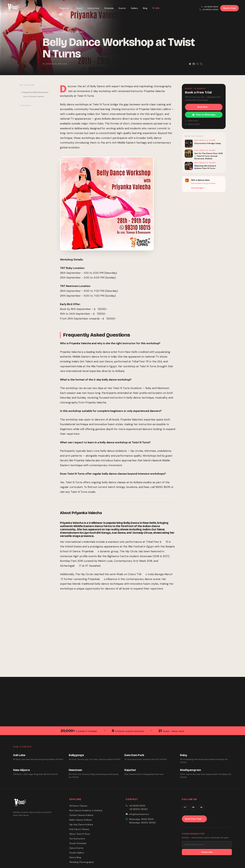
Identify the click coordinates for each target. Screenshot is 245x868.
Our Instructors (77, 839)
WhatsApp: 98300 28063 (142, 823)
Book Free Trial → (194, 819)
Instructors (93, 8)
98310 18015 (192, 121)
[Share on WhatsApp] (190, 64)
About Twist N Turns (80, 834)
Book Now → (204, 107)
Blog (145, 8)
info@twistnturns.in (139, 814)
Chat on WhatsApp (204, 115)
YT (185, 807)
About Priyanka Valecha (34, 97)
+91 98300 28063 (209, 10)
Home (46, 32)
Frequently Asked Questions (35, 92)
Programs (65, 8)
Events (122, 8)
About (79, 8)
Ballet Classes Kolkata (81, 820)
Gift (156, 8)
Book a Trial (229, 8)
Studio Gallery (77, 853)
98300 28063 (192, 124)
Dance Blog (75, 857)
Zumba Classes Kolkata (81, 815)
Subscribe (207, 852)
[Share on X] (197, 64)
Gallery (134, 8)
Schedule (109, 8)
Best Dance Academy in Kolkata (86, 810)
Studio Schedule (78, 843)
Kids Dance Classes (79, 829)
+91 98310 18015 (210, 7)
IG (201, 807)
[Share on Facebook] (194, 64)
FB (193, 807)
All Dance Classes (78, 806)
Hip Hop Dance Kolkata (81, 824)
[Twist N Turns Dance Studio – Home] (13, 8)
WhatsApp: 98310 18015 (141, 819)
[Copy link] (201, 64)
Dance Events (76, 848)
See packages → (198, 188)
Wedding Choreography (82, 862)
